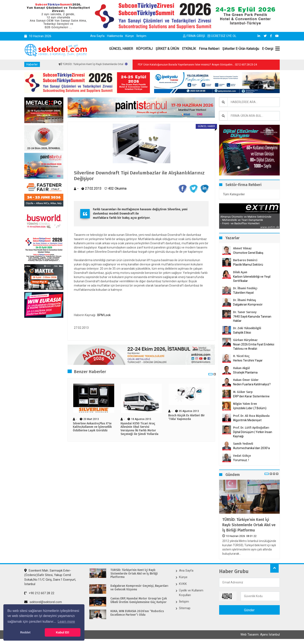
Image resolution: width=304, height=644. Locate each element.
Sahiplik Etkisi (242, 333)
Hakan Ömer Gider (246, 380)
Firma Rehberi (209, 49)
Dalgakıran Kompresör (248, 304)
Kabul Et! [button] (63, 632)
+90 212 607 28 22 (39, 593)
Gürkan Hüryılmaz (245, 340)
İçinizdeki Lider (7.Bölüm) (250, 408)
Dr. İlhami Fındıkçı (245, 288)
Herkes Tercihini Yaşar (248, 360)
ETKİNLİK (189, 49)
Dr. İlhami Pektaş (245, 300)
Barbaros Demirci (245, 260)
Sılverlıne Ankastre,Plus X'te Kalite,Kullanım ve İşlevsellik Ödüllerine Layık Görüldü (92, 428)
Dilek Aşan (240, 272)
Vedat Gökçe (242, 456)
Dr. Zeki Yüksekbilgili (247, 328)
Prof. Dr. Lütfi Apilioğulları (251, 428)
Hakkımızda (115, 36)
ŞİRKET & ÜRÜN (167, 49)
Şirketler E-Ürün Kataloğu (241, 49)
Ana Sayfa (97, 36)
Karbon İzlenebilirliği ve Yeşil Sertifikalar (252, 279)
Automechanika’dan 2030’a (251, 448)
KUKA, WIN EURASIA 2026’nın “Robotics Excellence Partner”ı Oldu (137, 613)
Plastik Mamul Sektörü (248, 265)
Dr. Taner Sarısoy (245, 312)
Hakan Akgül (241, 368)
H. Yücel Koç (241, 356)
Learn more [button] (66, 622)
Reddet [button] (25, 632)
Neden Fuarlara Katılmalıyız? (252, 384)
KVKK (183, 584)
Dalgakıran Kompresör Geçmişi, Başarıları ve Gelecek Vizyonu (139, 588)
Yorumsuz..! (241, 460)
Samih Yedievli (243, 444)
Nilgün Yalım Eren (245, 404)
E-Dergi (268, 49)
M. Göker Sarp (243, 392)
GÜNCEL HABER (121, 49)
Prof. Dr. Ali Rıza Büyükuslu (251, 416)
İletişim (141, 36)
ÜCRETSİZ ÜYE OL (222, 36)
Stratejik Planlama (245, 372)
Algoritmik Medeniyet (247, 420)
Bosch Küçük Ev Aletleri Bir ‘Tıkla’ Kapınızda (187, 418)
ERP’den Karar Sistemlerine (251, 396)
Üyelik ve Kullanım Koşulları (191, 593)
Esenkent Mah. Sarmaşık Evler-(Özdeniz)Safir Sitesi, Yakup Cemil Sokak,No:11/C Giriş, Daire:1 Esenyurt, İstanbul (50, 577)
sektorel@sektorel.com (43, 602)
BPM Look (104, 316)
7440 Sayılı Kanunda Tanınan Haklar (252, 319)
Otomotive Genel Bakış (248, 253)
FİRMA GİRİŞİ (194, 36)
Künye (130, 36)
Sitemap (185, 608)
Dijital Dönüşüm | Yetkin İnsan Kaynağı (253, 434)
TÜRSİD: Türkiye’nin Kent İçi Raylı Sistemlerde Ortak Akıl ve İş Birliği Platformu (249, 525)
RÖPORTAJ (144, 49)
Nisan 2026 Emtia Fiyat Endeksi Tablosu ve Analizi (254, 346)
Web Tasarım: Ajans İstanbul (260, 635)
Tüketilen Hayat (245, 293)
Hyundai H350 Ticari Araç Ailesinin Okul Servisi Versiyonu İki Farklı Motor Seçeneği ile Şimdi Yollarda (139, 429)
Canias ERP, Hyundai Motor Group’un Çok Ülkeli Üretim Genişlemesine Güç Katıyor (139, 600)
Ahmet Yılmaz (242, 248)
